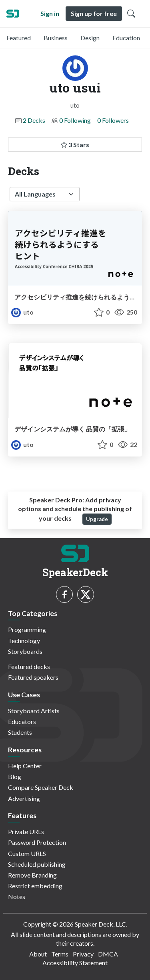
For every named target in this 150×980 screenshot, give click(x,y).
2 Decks (34, 120)
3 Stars (75, 145)
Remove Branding (32, 875)
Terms (60, 954)
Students (20, 732)
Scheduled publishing (37, 864)
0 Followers (113, 120)
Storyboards (25, 651)
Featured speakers (33, 677)
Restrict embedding (35, 886)
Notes (17, 896)
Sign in (50, 13)
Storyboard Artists (34, 711)
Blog (15, 776)
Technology (24, 641)
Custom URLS (27, 853)
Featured (19, 38)
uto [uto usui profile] (22, 312)
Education (126, 38)
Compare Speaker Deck (41, 787)
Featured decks (29, 666)
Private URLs (26, 831)
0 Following (75, 120)
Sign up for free (94, 13)
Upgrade (97, 519)
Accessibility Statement (75, 963)
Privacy (83, 954)
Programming (27, 629)
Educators (22, 721)
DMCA (108, 954)
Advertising (24, 798)
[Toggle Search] (131, 14)
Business (56, 38)
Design (90, 38)
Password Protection (37, 842)
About (38, 954)
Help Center (25, 766)
